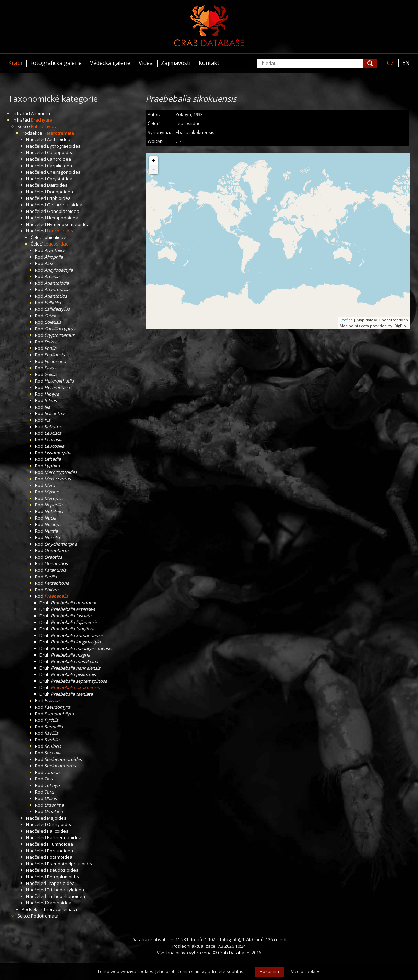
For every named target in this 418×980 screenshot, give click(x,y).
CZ (391, 63)
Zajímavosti (176, 63)
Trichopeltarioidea (66, 896)
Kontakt (209, 63)
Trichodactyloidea (66, 890)
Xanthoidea (59, 903)
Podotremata (45, 916)
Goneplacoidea (63, 211)
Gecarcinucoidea (65, 205)
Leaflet (346, 320)
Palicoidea (58, 831)
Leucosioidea (61, 231)
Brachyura (42, 120)
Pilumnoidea (60, 844)
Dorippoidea (60, 192)
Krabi (15, 63)
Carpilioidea (60, 166)
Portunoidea (60, 851)
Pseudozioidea (63, 870)
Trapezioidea (61, 883)
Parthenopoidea (64, 837)
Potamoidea (60, 857)
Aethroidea (59, 139)
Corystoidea (60, 179)
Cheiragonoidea (64, 172)
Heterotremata (59, 133)
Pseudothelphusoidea (70, 864)
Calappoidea (60, 152)
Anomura (40, 113)
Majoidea (57, 818)
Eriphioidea (59, 198)
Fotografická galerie (56, 63)
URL (180, 141)
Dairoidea (57, 185)
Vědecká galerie (110, 63)
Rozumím (269, 971)
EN (406, 63)
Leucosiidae (56, 244)
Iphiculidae (55, 237)
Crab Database (234, 953)
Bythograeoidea (64, 146)
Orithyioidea (60, 824)
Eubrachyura (44, 126)
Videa (146, 63)
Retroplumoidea (64, 877)
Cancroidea (59, 159)
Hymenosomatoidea (68, 224)
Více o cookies (306, 971)
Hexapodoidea (63, 218)
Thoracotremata (60, 909)
